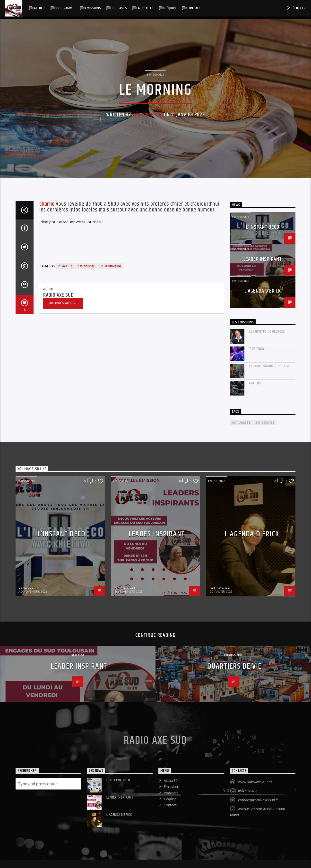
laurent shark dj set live (270, 559)
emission (86, 459)
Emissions (155, 163)
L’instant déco (263, 420)
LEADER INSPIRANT (263, 452)
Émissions (93, 8)
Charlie (47, 397)
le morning (110, 459)
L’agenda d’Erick (263, 484)
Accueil (40, 8)
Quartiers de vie (234, 859)
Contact (194, 8)
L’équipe (171, 8)
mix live (255, 576)
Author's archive (63, 496)
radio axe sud (148, 203)
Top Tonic (257, 541)
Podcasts (119, 8)
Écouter (295, 8)
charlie (65, 459)
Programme (65, 8)
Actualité (146, 8)
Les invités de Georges (267, 524)
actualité (241, 615)
